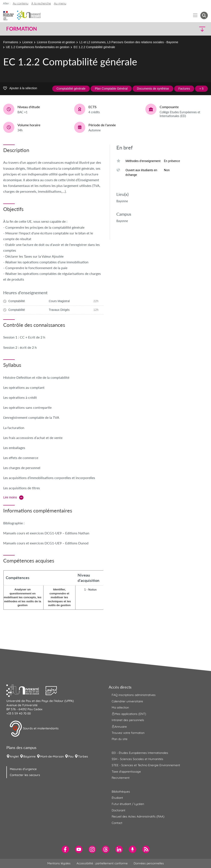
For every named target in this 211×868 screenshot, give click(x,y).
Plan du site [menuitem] (120, 739)
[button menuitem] (204, 15)
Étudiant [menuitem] (117, 798)
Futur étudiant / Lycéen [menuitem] (128, 804)
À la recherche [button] (41, 3)
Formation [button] (22, 29)
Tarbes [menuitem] (83, 756)
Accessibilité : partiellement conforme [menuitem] (102, 863)
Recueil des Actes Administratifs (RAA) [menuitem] (138, 816)
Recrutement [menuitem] (121, 778)
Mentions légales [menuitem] (59, 863)
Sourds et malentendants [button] (34, 729)
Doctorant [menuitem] (119, 810)
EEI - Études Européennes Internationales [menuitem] (140, 753)
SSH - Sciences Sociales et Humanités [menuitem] (137, 759)
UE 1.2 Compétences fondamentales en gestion (38, 47)
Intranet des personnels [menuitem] (128, 720)
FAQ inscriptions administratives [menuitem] (134, 695)
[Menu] (195, 15)
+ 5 (201, 89)
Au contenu (21, 3)
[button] (183, 29)
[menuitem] (65, 849)
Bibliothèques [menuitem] (121, 792)
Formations (11, 42)
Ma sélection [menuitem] (120, 707)
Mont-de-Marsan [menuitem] (52, 756)
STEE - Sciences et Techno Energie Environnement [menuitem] (146, 765)
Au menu (60, 3)
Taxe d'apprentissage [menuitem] (126, 772)
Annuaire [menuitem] (119, 726)
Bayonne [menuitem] (29, 756)
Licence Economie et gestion (56, 42)
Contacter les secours (25, 775)
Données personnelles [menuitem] (149, 863)
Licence (27, 42)
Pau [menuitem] (71, 756)
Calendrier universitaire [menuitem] (127, 701)
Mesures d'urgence (23, 769)
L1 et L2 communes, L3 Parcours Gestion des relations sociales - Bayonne (129, 42)
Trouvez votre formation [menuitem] (128, 733)
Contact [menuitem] (117, 823)
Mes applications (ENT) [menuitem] (129, 714)
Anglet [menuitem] (14, 756)
